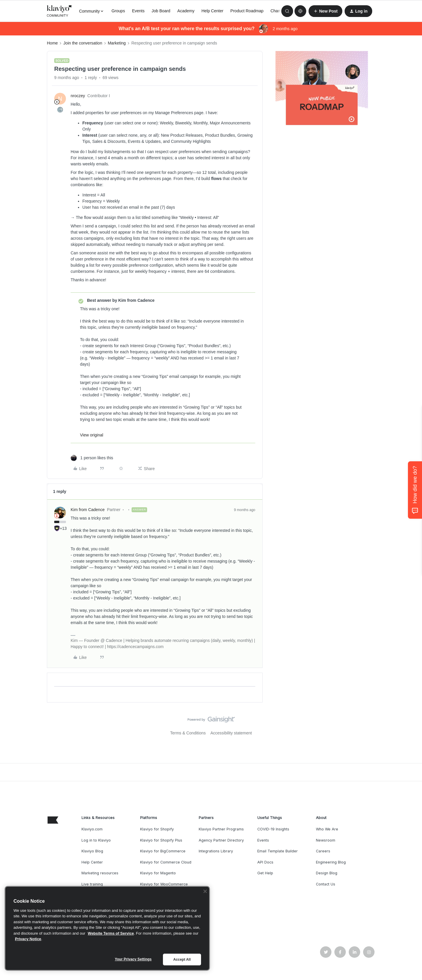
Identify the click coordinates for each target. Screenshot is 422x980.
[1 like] (92, 458)
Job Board (161, 11)
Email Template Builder (278, 851)
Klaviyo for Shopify (157, 829)
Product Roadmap (247, 11)
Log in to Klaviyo (96, 840)
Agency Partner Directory (221, 840)
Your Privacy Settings (133, 959)
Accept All (182, 960)
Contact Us (326, 884)
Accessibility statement (231, 733)
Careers (323, 851)
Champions (281, 11)
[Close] (205, 891)
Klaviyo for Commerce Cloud (166, 862)
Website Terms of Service (111, 933)
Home (52, 43)
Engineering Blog (331, 862)
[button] (325, 11)
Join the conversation (83, 43)
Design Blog (327, 873)
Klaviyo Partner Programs (221, 829)
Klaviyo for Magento (158, 873)
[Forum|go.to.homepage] (59, 11)
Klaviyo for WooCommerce (164, 884)
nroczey (78, 96)
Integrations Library (216, 851)
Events (138, 11)
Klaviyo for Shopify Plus (161, 840)
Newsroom (326, 840)
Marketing (117, 43)
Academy (186, 11)
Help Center (212, 11)
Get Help (265, 873)
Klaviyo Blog (92, 851)
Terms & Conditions (188, 733)
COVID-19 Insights (273, 829)
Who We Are (327, 829)
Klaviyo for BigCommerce (163, 851)
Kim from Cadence (88, 510)
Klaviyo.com (92, 829)
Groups (118, 11)
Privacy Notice (28, 939)
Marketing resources (100, 873)
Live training (92, 884)
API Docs (265, 862)
